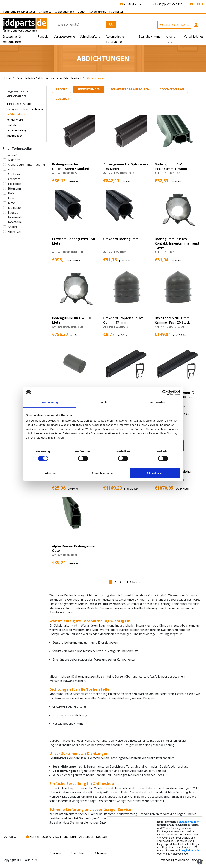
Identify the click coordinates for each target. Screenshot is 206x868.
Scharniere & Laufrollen (130, 89)
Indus (12, 198)
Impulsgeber (14, 136)
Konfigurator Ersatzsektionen (25, 109)
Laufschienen (14, 125)
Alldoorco (14, 160)
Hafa (11, 193)
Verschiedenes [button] (194, 36)
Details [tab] (103, 402)
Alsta (11, 169)
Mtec (11, 203)
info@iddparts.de (189, 850)
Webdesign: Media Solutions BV (182, 860)
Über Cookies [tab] (156, 402)
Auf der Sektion (70, 78)
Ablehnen (51, 473)
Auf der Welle (15, 120)
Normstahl (15, 217)
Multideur (15, 208)
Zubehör (63, 99)
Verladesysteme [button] (64, 36)
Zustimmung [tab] (50, 402)
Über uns (55, 853)
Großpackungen (64, 12)
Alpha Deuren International (26, 165)
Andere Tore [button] (171, 39)
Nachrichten (116, 12)
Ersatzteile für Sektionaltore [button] (12, 39)
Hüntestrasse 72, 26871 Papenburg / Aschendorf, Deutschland (69, 837)
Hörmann (14, 189)
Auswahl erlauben (103, 473)
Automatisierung (17, 130)
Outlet (81, 12)
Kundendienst (97, 12)
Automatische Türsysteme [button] (115, 39)
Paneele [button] (43, 36)
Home (7, 78)
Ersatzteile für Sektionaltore (35, 78)
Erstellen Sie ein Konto (174, 25)
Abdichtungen (96, 78)
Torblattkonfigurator (19, 104)
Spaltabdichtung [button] (150, 36)
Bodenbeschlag (172, 89)
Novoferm (15, 222)
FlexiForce (15, 184)
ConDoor (14, 174)
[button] (196, 27)
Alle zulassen (155, 473)
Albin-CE (14, 155)
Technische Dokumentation (19, 12)
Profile (61, 89)
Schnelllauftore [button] (90, 36)
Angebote (45, 12)
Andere (13, 227)
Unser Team (78, 853)
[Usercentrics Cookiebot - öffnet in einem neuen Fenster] (165, 392)
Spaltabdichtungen (188, 822)
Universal (14, 232)
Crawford (14, 179)
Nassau (13, 212)
